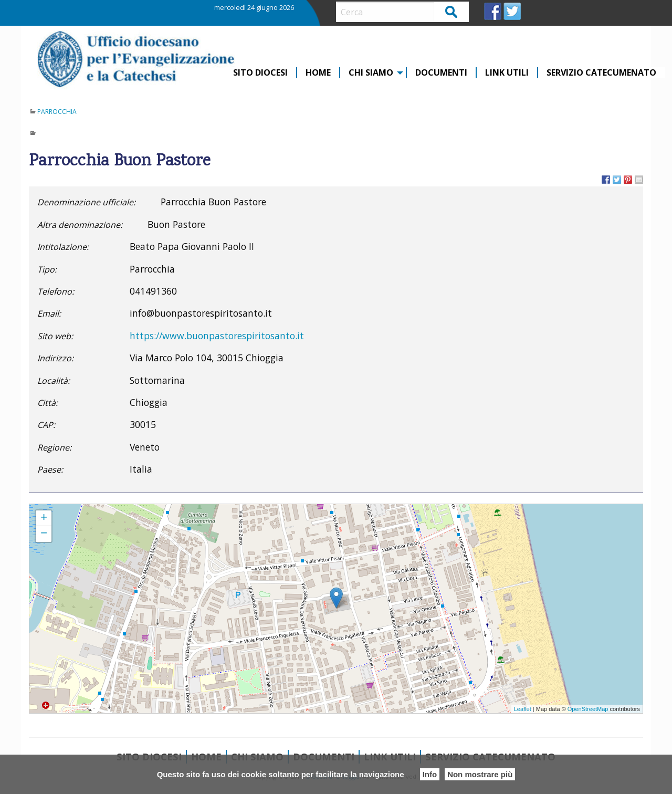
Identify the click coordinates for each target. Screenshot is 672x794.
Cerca (452, 11)
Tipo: (47, 269)
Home (318, 73)
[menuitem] (261, 73)
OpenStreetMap (588, 709)
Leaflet (523, 709)
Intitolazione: (63, 247)
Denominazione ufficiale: (86, 202)
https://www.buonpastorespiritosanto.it (217, 336)
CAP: (46, 425)
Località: (54, 381)
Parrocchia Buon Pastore (64, 509)
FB (493, 11)
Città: (48, 403)
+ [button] (44, 518)
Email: (49, 314)
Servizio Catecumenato (601, 73)
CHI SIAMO (371, 73)
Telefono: (56, 291)
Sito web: (55, 336)
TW (512, 11)
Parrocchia (57, 112)
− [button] (44, 534)
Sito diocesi (260, 73)
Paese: (50, 469)
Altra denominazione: (80, 225)
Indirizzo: (55, 358)
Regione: (54, 447)
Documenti (441, 73)
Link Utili (507, 73)
